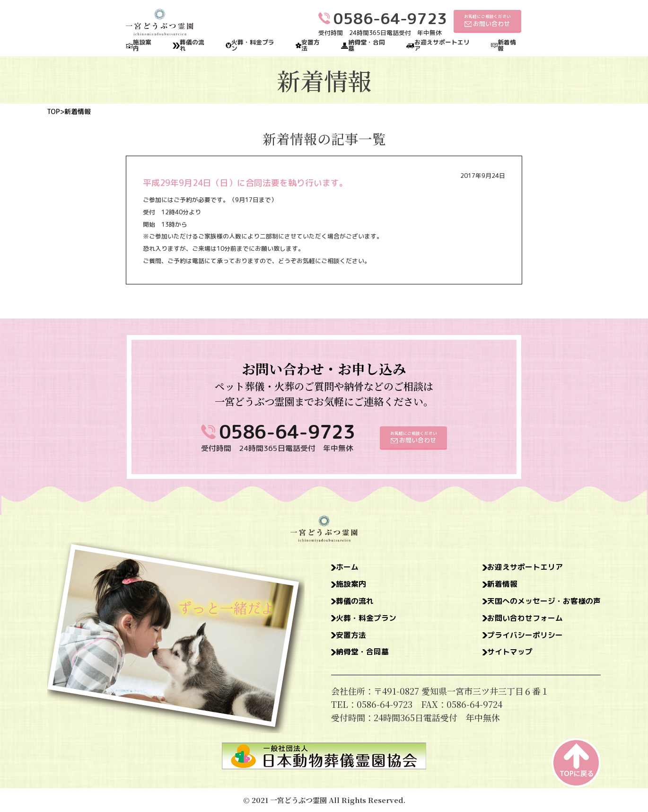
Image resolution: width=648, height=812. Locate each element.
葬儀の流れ (192, 45)
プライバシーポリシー (516, 640)
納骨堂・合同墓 (367, 45)
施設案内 (142, 45)
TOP (53, 112)
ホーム (350, 568)
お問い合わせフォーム (516, 622)
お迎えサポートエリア (442, 45)
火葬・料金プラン (253, 45)
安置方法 (311, 45)
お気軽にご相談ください (487, 21)
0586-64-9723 (287, 432)
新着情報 (507, 45)
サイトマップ (499, 658)
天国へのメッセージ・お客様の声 (537, 604)
